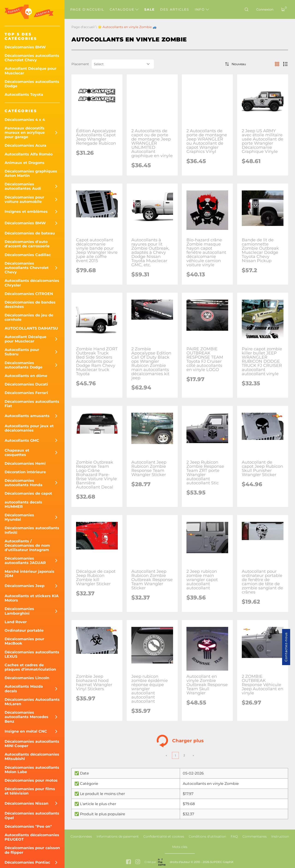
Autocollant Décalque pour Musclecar (31, 71)
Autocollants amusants (27, 416)
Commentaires (255, 836)
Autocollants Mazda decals (24, 689)
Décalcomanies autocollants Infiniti (32, 530)
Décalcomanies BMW (25, 47)
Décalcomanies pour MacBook (24, 641)
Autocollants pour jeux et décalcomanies (29, 428)
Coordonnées (81, 836)
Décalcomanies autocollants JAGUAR (25, 561)
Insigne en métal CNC (26, 731)
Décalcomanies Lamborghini (19, 611)
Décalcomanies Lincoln (27, 678)
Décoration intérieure (25, 472)
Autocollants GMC (22, 440)
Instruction (280, 836)
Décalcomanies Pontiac (27, 862)
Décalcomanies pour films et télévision (30, 791)
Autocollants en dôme (26, 376)
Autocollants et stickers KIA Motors (32, 598)
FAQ (234, 836)
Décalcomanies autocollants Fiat (32, 404)
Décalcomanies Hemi (25, 463)
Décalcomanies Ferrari (26, 393)
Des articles (175, 9)
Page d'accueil (87, 9)
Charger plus (180, 741)
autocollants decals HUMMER (23, 504)
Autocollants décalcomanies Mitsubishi (32, 757)
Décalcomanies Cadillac (28, 255)
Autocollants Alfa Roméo (29, 154)
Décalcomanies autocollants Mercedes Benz (27, 717)
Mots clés (180, 847)
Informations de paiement (118, 836)
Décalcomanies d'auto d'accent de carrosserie (27, 244)
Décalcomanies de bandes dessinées (30, 304)
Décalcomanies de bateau (30, 233)
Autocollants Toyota (24, 95)
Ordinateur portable (24, 630)
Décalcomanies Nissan (27, 803)
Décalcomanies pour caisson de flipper (32, 850)
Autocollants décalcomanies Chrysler (32, 283)
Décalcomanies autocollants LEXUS (32, 654)
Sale (149, 9)
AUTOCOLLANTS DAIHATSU (31, 328)
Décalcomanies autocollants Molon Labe (32, 770)
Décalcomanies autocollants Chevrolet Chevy (32, 58)
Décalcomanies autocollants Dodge (32, 84)
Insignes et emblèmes (26, 212)
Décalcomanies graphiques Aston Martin (31, 173)
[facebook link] (128, 862)
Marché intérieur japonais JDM (29, 574)
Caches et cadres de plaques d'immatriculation (30, 667)
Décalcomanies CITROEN (29, 294)
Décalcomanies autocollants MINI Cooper (32, 744)
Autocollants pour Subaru (22, 352)
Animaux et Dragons (25, 163)
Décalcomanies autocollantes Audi (23, 186)
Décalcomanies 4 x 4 (25, 120)
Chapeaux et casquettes (17, 453)
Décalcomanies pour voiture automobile (24, 199)
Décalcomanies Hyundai (19, 517)
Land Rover (16, 622)
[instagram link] (138, 862)
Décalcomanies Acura (25, 145)
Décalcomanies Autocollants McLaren (32, 702)
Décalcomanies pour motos (31, 780)
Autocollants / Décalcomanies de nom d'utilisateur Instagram (27, 545)
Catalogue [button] (124, 9)
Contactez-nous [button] (286, 647)
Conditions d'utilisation (207, 836)
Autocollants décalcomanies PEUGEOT (32, 837)
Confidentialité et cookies (164, 836)
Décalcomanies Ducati (26, 384)
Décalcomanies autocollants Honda (24, 483)
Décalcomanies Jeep (25, 586)
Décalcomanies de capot (28, 493)
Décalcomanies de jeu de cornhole (29, 317)
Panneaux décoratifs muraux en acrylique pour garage (25, 133)
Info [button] (202, 9)
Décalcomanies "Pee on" (28, 826)
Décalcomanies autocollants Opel (32, 815)
